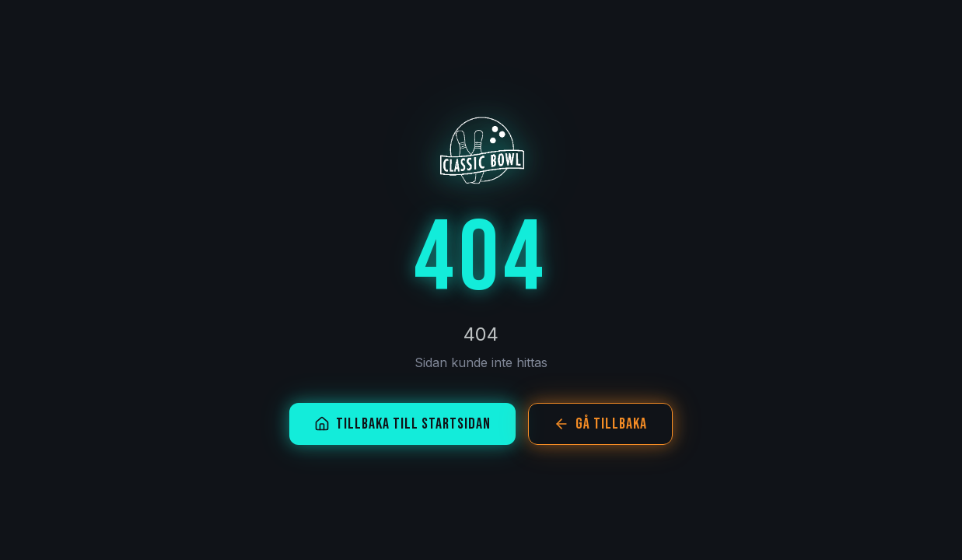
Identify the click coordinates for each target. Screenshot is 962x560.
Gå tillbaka (600, 424)
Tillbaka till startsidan (402, 424)
